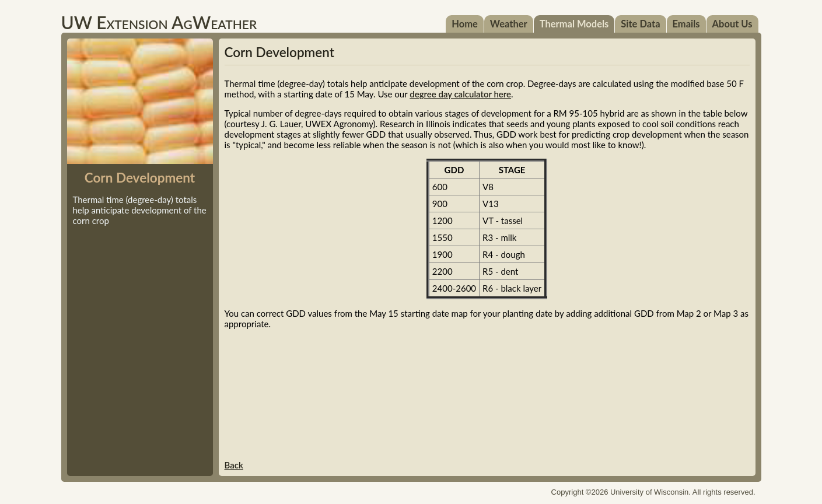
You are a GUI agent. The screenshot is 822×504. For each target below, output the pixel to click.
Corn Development (279, 52)
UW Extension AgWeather (159, 22)
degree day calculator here (460, 94)
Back (234, 465)
